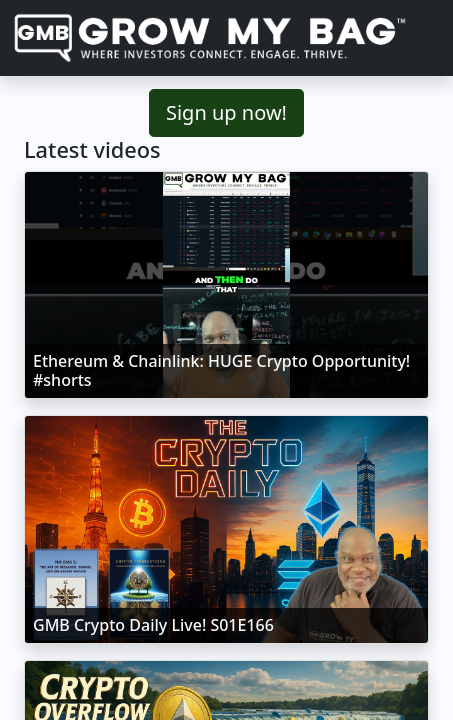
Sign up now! (226, 112)
